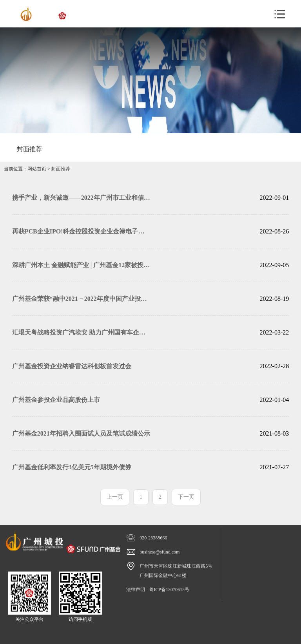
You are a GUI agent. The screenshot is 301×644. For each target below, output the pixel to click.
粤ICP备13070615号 (169, 590)
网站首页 (37, 169)
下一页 (186, 497)
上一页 (115, 497)
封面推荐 (61, 169)
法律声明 (136, 590)
